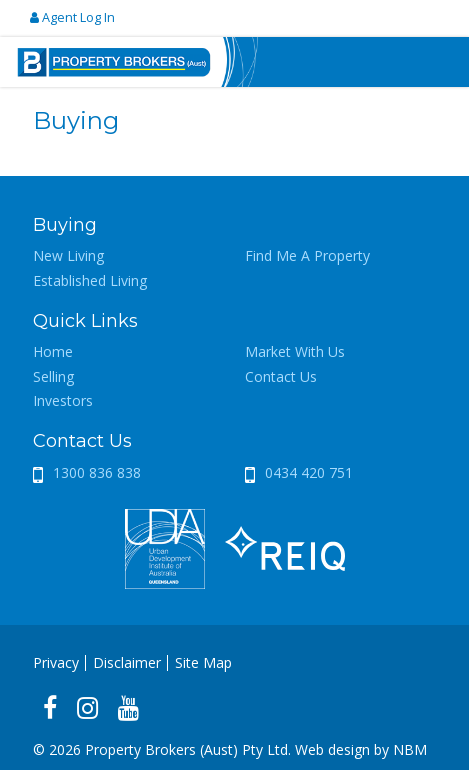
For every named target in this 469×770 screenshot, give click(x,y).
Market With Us (295, 351)
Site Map (203, 662)
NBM (410, 749)
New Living (68, 255)
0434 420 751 (309, 472)
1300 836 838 (97, 472)
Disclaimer (127, 662)
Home (53, 351)
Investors (63, 400)
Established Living (90, 280)
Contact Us (281, 376)
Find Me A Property (307, 255)
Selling (53, 376)
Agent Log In (72, 17)
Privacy (56, 662)
